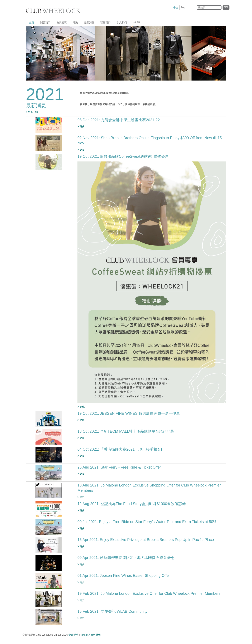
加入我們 (122, 23)
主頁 (32, 23)
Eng (183, 8)
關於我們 (45, 23)
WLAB (137, 23)
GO (226, 7)
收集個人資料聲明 (91, 635)
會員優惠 (62, 23)
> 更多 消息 (32, 112)
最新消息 (89, 23)
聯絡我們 (105, 23)
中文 (176, 8)
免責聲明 (73, 635)
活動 (75, 23)
